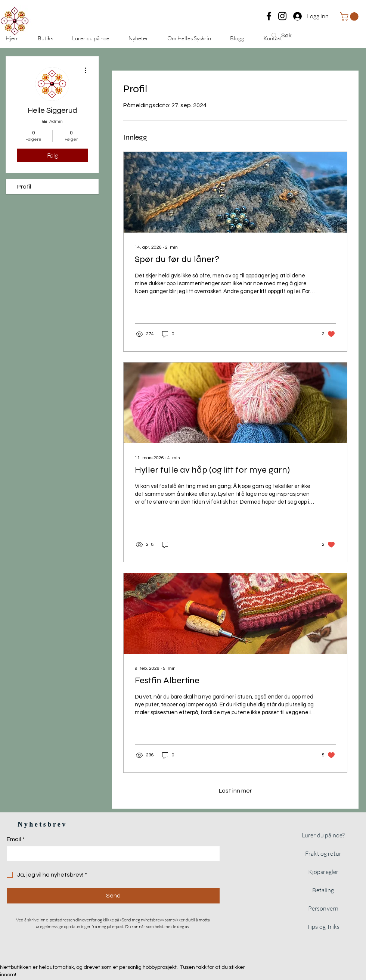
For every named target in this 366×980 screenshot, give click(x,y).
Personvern (323, 908)
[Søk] (307, 35)
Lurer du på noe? (323, 835)
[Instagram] (282, 16)
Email (16, 839)
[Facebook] (269, 16)
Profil (24, 187)
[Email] (111, 853)
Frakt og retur (323, 853)
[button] (350, 16)
